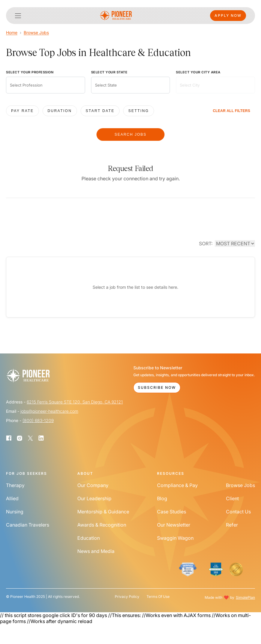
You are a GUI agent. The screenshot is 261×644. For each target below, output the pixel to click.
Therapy (15, 485)
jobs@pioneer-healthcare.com (49, 411)
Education (89, 538)
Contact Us (238, 512)
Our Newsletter (174, 525)
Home (12, 32)
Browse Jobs (36, 32)
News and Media (96, 551)
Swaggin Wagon (175, 538)
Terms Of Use (158, 597)
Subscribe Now (157, 387)
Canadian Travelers (28, 525)
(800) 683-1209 (38, 420)
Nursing (15, 512)
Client (232, 498)
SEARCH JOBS (130, 134)
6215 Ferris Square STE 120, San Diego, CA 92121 (75, 402)
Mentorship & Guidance (103, 512)
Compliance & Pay (177, 485)
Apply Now (228, 15)
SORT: (206, 244)
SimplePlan (245, 597)
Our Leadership (94, 498)
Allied (12, 498)
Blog (162, 498)
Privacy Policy (127, 597)
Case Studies (172, 512)
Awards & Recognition (102, 525)
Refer (232, 525)
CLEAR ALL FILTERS (231, 111)
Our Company (93, 485)
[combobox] (46, 85)
